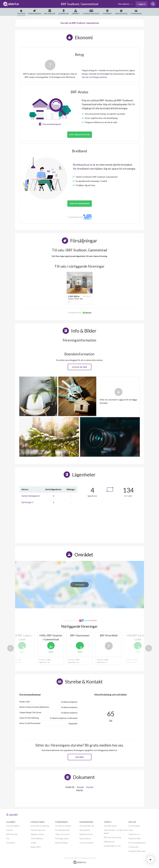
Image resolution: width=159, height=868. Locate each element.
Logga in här (79, 367)
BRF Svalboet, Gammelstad (80, 4)
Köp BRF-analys (110, 826)
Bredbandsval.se (83, 165)
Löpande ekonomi (38, 830)
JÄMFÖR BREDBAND (80, 203)
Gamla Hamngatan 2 (31, 496)
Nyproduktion (85, 838)
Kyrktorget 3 (27, 502)
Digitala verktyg (37, 834)
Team (131, 830)
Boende (80, 787)
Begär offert (36, 847)
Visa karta (80, 585)
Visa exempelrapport (52, 124)
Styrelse (90, 787)
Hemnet (10, 830)
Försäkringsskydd (62, 830)
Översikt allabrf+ (13, 826)
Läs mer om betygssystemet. (94, 77)
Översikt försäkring (63, 826)
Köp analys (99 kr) (80, 135)
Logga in (142, 4)
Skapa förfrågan (62, 843)
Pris (8, 838)
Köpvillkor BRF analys (137, 851)
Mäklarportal (109, 842)
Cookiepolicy (134, 847)
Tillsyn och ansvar (62, 834)
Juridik (33, 843)
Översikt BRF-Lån (87, 826)
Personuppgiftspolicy (137, 843)
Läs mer (79, 757)
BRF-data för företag (112, 837)
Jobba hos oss (134, 834)
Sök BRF (12, 815)
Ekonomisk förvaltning (40, 826)
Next (149, 648)
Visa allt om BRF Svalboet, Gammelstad (80, 23)
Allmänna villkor (135, 838)
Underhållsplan (37, 838)
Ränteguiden (85, 830)
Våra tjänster (124, 4)
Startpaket (11, 843)
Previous (11, 648)
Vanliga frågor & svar (112, 846)
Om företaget (134, 826)
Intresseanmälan (86, 843)
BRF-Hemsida (12, 834)
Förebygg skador (62, 838)
